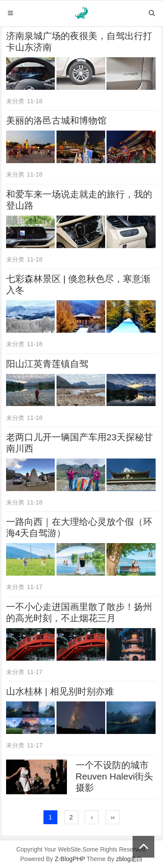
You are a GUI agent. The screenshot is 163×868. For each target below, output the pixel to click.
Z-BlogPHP (70, 859)
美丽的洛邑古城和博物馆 (56, 120)
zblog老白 (129, 859)
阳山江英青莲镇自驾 (47, 364)
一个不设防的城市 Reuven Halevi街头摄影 (115, 776)
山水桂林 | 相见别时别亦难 (60, 691)
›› (113, 817)
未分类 (15, 101)
